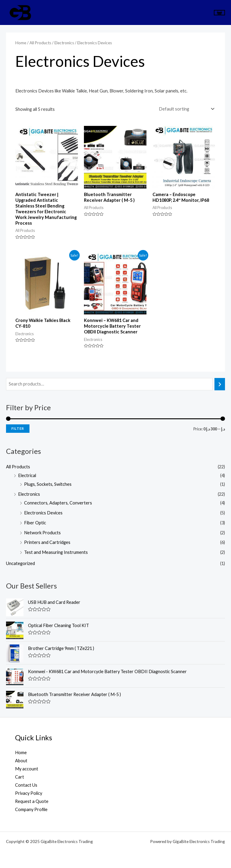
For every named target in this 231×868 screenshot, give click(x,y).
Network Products (42, 533)
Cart (20, 777)
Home (21, 43)
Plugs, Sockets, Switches (48, 484)
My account (27, 769)
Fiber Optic (35, 523)
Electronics (29, 494)
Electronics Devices (43, 513)
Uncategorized (20, 563)
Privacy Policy (29, 793)
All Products (18, 467)
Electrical (27, 475)
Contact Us (26, 785)
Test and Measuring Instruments (56, 552)
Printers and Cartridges (47, 542)
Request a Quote (32, 801)
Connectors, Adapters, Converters (58, 503)
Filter (18, 428)
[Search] (220, 384)
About (21, 761)
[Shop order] (185, 109)
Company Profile (31, 809)
